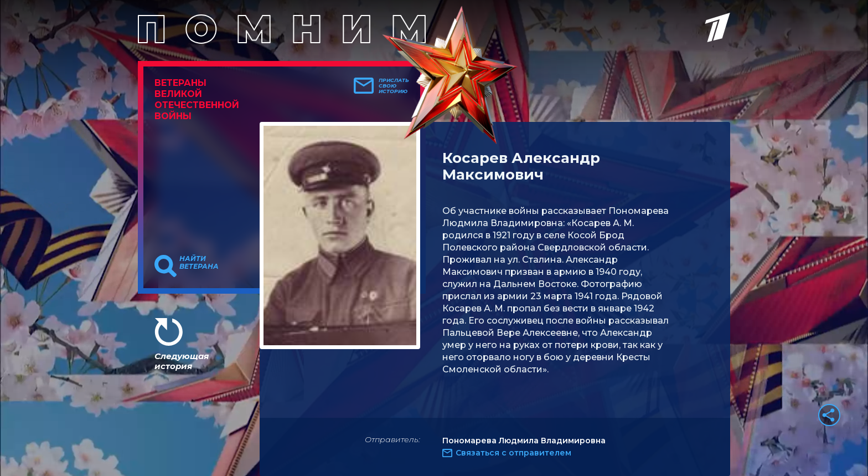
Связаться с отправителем (513, 453)
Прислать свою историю (394, 86)
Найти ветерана (199, 263)
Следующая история (182, 361)
